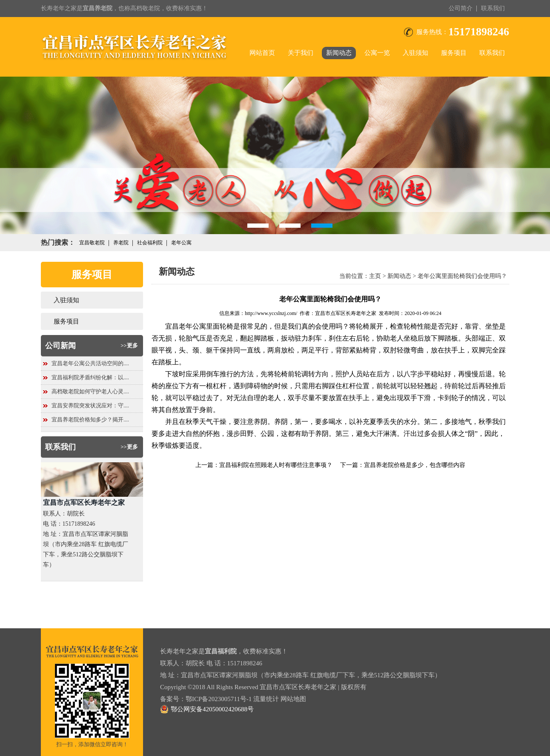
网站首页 (262, 53)
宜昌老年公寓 (186, 326)
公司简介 (461, 8)
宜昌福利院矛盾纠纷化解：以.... (90, 377)
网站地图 (293, 699)
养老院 (121, 243)
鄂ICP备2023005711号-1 (219, 699)
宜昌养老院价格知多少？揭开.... (90, 420)
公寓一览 (377, 53)
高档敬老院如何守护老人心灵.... (90, 391)
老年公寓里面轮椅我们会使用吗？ (462, 276)
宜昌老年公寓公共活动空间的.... (90, 363)
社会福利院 (150, 243)
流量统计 (266, 699)
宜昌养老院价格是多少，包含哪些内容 (415, 465)
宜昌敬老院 (92, 243)
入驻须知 (415, 53)
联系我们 (493, 8)
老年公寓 (181, 243)
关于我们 (301, 53)
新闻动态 (339, 53)
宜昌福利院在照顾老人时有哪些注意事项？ (276, 465)
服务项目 (454, 53)
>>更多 (129, 345)
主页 (375, 276)
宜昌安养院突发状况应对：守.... (90, 405)
